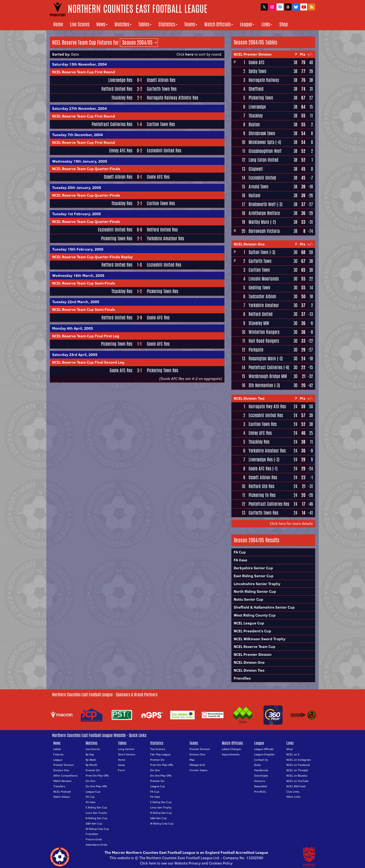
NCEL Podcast (62, 792)
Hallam (254, 195)
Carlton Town (259, 270)
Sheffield (256, 89)
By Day (90, 754)
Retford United (261, 314)
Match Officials (219, 24)
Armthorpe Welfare (264, 213)
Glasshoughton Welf (265, 151)
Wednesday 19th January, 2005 (80, 161)
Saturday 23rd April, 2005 (75, 355)
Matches (123, 24)
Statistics (168, 24)
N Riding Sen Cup (96, 818)
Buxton (254, 124)
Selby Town (257, 71)
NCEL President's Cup (252, 631)
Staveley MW (259, 323)
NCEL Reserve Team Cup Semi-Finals (84, 283)
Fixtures (58, 754)
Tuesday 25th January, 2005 (77, 188)
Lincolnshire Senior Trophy (257, 584)
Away (121, 765)
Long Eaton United (264, 160)
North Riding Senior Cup (255, 591)
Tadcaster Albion (262, 296)
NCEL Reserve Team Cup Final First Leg (86, 336)
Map (192, 760)
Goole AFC (257, 62)
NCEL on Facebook (298, 765)
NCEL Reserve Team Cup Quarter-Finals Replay (92, 257)
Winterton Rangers (264, 332)
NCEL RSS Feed (296, 786)
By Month (91, 765)
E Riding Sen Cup (96, 807)
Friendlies (242, 678)
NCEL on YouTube (297, 781)
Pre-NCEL (260, 792)
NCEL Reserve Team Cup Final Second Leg (88, 362)
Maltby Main (259, 222)
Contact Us (261, 760)
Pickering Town (261, 98)
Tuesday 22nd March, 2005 (76, 302)
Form (121, 770)
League (247, 24)
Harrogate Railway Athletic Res (172, 98)
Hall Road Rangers (264, 341)
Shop (284, 24)
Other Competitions (66, 776)
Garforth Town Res (162, 89)
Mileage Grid (197, 765)
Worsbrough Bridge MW (268, 376)
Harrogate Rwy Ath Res (267, 406)
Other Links (293, 797)
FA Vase (240, 560)
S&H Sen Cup (94, 823)
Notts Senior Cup (248, 599)
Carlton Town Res (161, 124)
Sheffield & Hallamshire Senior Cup (264, 607)
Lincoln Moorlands (264, 279)
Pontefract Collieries (265, 367)
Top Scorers (158, 749)
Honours (260, 781)
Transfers (59, 786)
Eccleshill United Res (164, 151)
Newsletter (261, 786)
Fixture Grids (94, 839)
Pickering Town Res (117, 238)
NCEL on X (293, 754)
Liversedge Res (120, 80)
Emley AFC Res (121, 151)
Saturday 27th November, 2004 (79, 108)
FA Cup (240, 552)
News (102, 24)
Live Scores (80, 24)
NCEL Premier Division (253, 54)
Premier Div (93, 770)
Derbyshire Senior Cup (253, 568)
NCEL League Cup (249, 623)
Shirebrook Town (262, 133)
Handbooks (261, 770)
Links (267, 24)
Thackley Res (122, 98)
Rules (258, 765)
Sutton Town (259, 252)
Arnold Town (259, 187)
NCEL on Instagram (299, 760)
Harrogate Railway (264, 80)
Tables (145, 24)
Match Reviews (62, 781)
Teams (191, 24)
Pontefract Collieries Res (112, 124)
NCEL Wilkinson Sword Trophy (260, 639)
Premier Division (64, 765)
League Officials (264, 749)
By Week (91, 760)
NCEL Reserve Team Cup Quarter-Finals (86, 169)
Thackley (256, 116)
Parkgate (256, 350)
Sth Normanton (261, 385)
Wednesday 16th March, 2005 (78, 275)
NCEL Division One (249, 244)
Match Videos (62, 797)
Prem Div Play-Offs (97, 776)
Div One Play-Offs (96, 786)
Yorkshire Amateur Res (165, 238)
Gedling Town (259, 288)
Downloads (261, 776)
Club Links (293, 792)
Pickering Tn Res (262, 495)
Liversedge (257, 107)
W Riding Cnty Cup (97, 829)
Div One (90, 781)
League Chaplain (264, 754)
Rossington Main (262, 359)
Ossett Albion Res (161, 80)
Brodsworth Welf (262, 204)
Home (58, 24)
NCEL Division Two (249, 398)
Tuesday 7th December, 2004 (78, 135)
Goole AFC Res (158, 177)
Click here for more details (291, 523)
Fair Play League (160, 754)
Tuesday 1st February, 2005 (76, 214)
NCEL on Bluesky (297, 776)
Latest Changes (231, 749)
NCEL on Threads (297, 770)
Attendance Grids (96, 845)
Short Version (127, 754)
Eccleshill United (262, 178)
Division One (61, 770)
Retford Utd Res (261, 486)
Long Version (126, 749)
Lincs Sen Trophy (96, 813)
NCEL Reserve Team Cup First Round (84, 72)
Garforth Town (260, 261)
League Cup (93, 792)
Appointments (231, 754)
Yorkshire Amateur (264, 305)
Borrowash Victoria (264, 231)
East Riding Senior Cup (254, 576)
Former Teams (198, 770)
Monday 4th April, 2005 (73, 328)
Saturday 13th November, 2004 (79, 64)
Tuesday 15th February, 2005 (78, 249)
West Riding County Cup (255, 615)
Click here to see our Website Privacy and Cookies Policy (186, 863)
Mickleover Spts (261, 142)
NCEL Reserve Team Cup (255, 647)
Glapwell (256, 169)
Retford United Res (117, 89)
